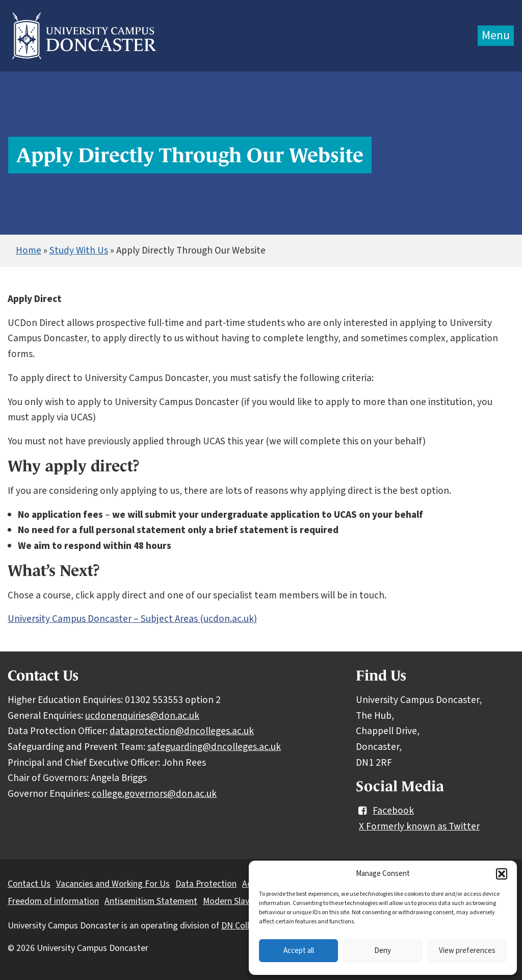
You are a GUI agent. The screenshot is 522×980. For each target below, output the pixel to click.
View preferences (467, 951)
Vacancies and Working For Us (113, 884)
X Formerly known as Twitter (419, 826)
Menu (496, 35)
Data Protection (206, 884)
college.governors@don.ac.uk (154, 794)
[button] (502, 874)
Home (29, 250)
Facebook (385, 811)
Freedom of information (53, 901)
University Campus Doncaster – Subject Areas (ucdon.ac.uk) (132, 619)
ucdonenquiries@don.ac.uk (142, 716)
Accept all (299, 951)
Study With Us (79, 250)
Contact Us (29, 884)
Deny (383, 951)
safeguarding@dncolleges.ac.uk (214, 747)
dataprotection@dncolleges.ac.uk (182, 731)
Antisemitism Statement (151, 901)
